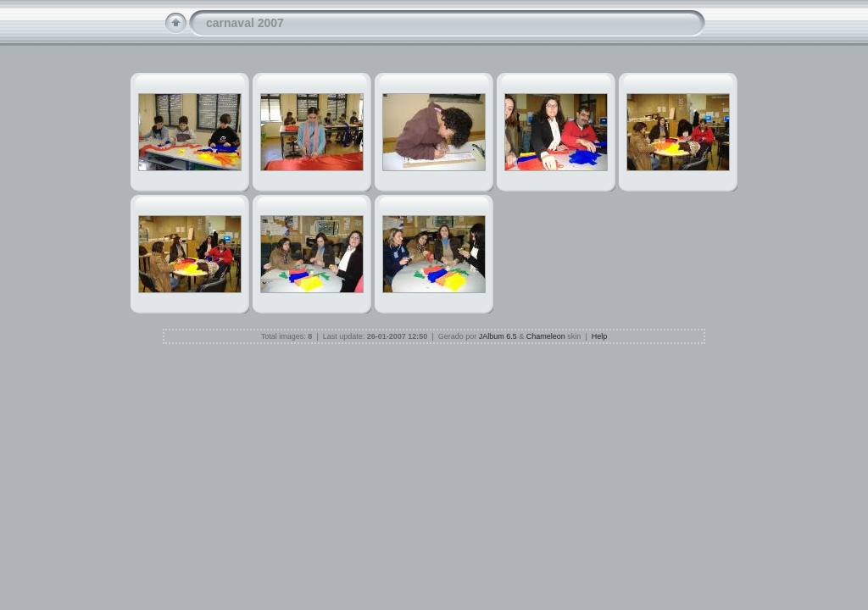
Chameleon (546, 336)
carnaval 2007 (245, 23)
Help (600, 336)
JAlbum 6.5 (498, 336)
